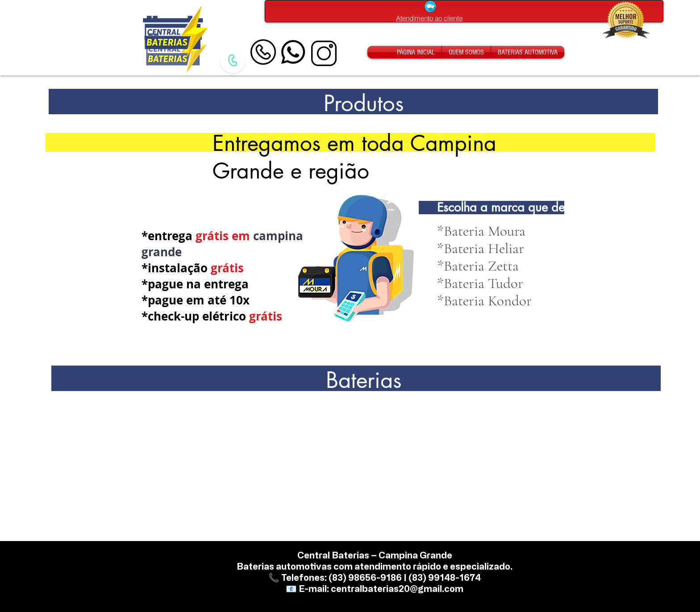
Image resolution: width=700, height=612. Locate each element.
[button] (480, 283)
